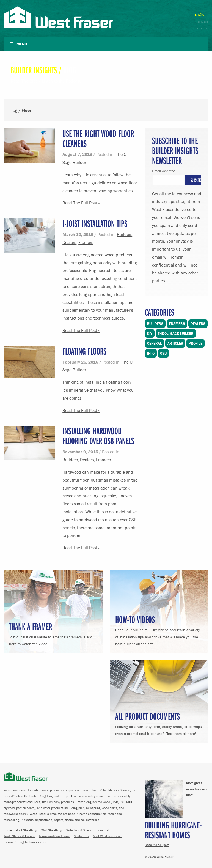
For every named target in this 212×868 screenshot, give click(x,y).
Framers (86, 242)
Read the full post (157, 845)
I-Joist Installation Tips (95, 223)
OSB (163, 353)
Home (8, 830)
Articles (175, 343)
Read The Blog (24, 81)
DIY (150, 333)
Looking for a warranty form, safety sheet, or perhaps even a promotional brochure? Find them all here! (159, 723)
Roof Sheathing (27, 830)
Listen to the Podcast (61, 81)
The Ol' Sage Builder (176, 333)
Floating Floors (84, 351)
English (200, 14)
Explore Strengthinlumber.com (25, 842)
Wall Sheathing (52, 830)
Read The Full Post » (81, 203)
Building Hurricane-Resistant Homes (173, 830)
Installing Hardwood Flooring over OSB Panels (98, 436)
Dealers (69, 242)
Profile (196, 343)
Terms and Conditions (54, 836)
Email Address (164, 171)
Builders (125, 234)
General (155, 343)
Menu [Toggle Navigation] (18, 44)
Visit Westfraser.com (108, 836)
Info (151, 353)
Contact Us (81, 836)
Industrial (102, 830)
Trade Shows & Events (19, 836)
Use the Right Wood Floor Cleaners (98, 138)
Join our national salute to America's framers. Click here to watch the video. (53, 633)
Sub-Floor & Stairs (79, 830)
